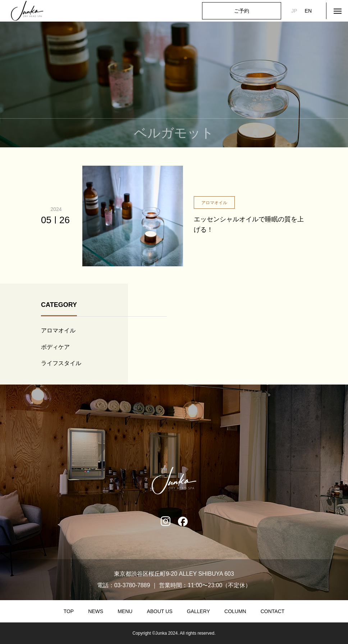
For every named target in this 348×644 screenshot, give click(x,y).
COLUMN (235, 611)
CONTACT (273, 611)
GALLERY (198, 611)
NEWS (96, 611)
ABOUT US (159, 611)
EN (308, 11)
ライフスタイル (61, 363)
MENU (125, 611)
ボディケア (55, 347)
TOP (69, 611)
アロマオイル (58, 330)
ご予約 (242, 11)
